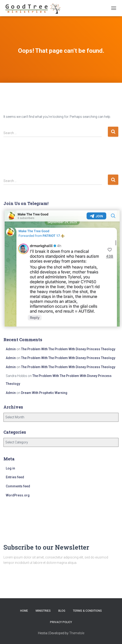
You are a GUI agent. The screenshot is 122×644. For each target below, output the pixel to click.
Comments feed (18, 486)
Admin (11, 349)
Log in (10, 468)
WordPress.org (18, 495)
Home (24, 611)
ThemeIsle (77, 633)
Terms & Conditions (87, 611)
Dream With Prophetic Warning (44, 393)
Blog (62, 611)
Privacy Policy (61, 622)
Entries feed (15, 477)
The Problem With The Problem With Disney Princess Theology (68, 349)
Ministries (43, 611)
